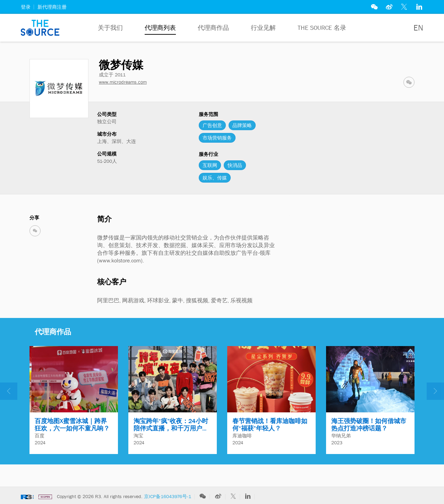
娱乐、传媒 (215, 178)
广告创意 (212, 125)
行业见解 (263, 28)
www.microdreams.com (123, 82)
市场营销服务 (217, 138)
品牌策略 (242, 125)
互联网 (210, 165)
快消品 (235, 165)
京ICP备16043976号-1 (168, 496)
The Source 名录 (322, 28)
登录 (26, 7)
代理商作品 (213, 28)
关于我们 (110, 28)
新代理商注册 (52, 7)
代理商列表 (160, 28)
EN (418, 28)
